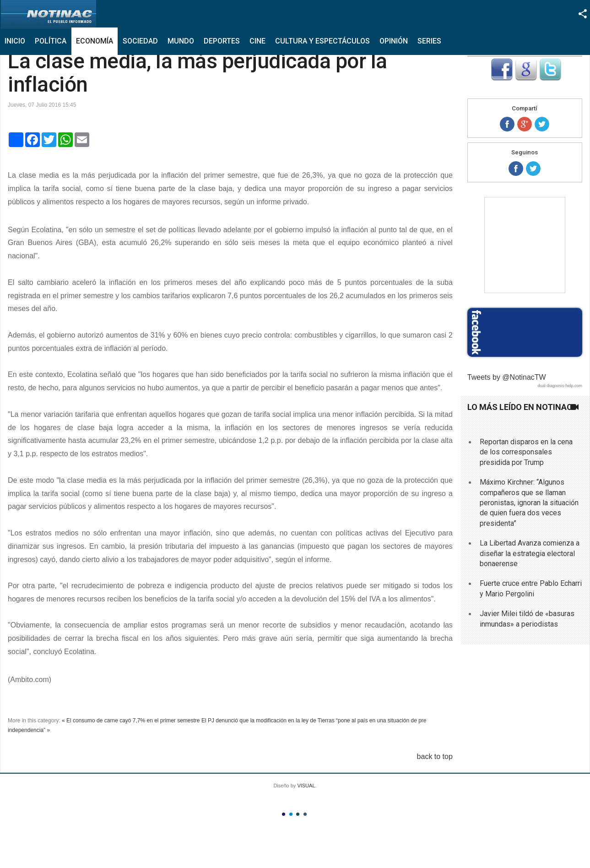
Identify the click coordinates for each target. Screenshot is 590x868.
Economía (95, 41)
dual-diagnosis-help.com (560, 386)
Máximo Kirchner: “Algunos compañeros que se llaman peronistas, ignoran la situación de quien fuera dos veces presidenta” (529, 503)
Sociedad (140, 41)
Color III (298, 814)
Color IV (305, 814)
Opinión (394, 41)
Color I (284, 814)
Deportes (222, 41)
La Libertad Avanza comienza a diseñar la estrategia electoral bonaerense (530, 553)
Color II (291, 814)
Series (429, 41)
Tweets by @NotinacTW (507, 377)
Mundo (181, 41)
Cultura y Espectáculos (322, 41)
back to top (435, 756)
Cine (257, 41)
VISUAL (306, 786)
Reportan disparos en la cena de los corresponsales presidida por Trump (526, 452)
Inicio (15, 41)
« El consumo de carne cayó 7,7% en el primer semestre (131, 721)
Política (51, 41)
